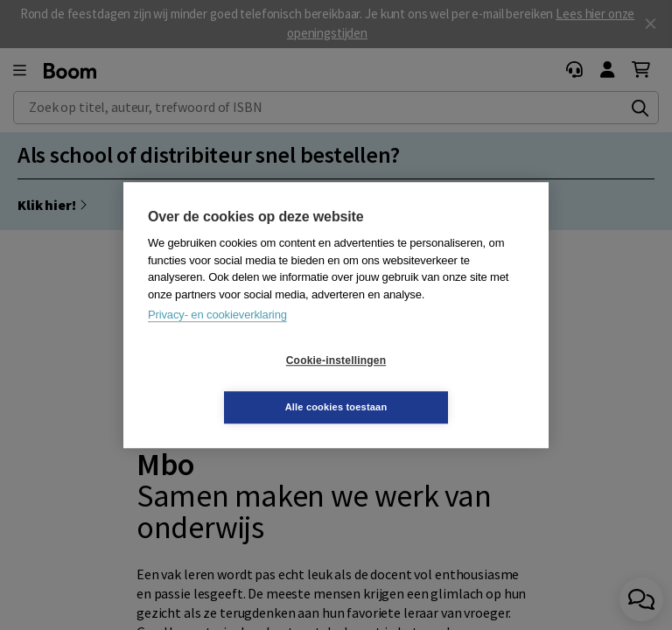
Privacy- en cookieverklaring (217, 338)
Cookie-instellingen (232, 384)
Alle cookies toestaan (441, 383)
